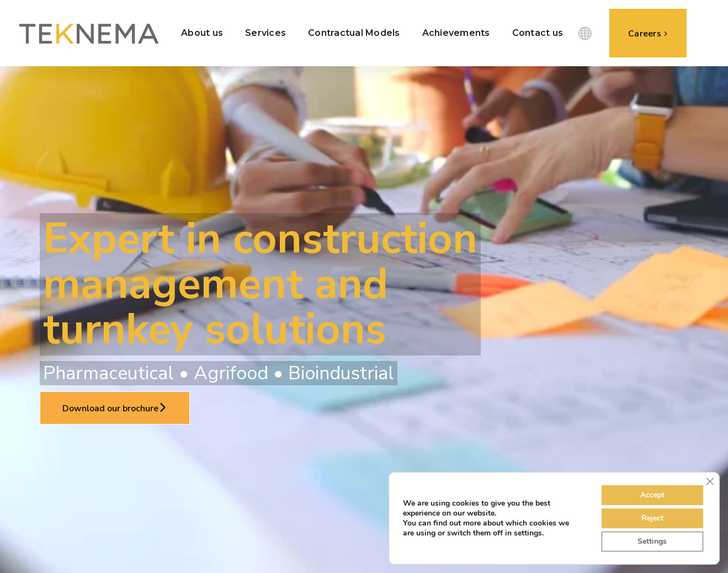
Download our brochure (115, 408)
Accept (652, 495)
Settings (652, 541)
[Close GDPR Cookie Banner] (710, 481)
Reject (652, 518)
